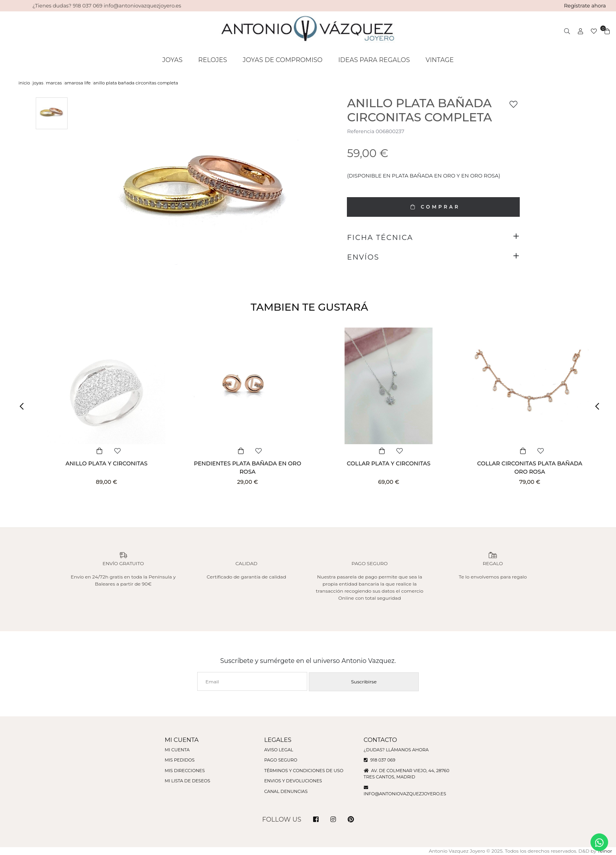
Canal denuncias (286, 791)
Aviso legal (279, 750)
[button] (24, 406)
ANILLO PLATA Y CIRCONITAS (107, 463)
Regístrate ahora (585, 5)
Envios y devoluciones (293, 781)
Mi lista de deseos (187, 781)
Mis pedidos (180, 760)
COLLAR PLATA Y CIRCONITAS (389, 463)
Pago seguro (280, 760)
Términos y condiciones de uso (303, 771)
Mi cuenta (177, 750)
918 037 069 (380, 760)
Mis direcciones (185, 771)
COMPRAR (433, 207)
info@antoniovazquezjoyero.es (405, 794)
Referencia (360, 131)
